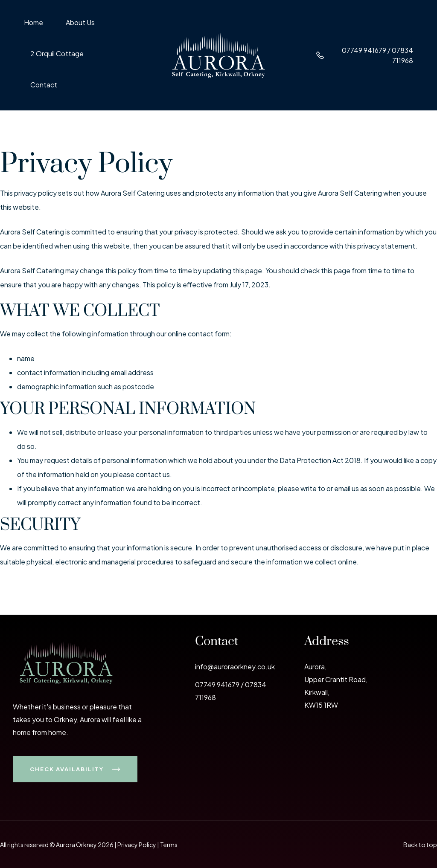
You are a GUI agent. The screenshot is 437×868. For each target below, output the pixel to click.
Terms (169, 845)
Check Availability (75, 769)
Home (34, 23)
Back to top (420, 845)
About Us (80, 23)
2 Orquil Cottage (57, 54)
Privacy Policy (137, 845)
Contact (44, 85)
